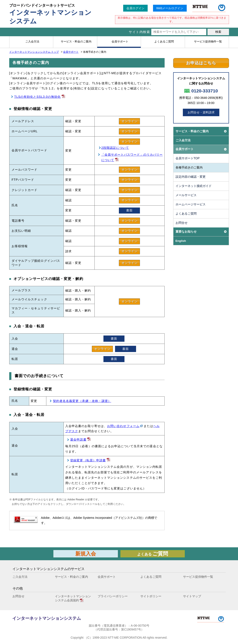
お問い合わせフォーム (123, 426)
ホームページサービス (191, 204)
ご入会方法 (183, 140)
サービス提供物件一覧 (198, 577)
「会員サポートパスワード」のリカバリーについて (132, 157)
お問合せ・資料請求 (201, 112)
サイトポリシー (151, 596)
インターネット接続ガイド (194, 186)
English (181, 241)
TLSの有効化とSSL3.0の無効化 (37, 97)
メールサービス (186, 195)
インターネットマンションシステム (47, 618)
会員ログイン (135, 8)
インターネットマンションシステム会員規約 (73, 598)
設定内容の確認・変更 (191, 177)
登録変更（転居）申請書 (88, 460)
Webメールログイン (170, 8)
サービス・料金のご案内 (71, 577)
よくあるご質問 (186, 214)
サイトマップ (192, 596)
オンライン (130, 121)
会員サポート (71, 52)
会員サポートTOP (188, 158)
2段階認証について (115, 148)
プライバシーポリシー (113, 596)
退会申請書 (78, 439)
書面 (129, 210)
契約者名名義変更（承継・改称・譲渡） (82, 401)
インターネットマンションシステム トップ (34, 52)
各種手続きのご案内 (189, 167)
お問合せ (182, 223)
